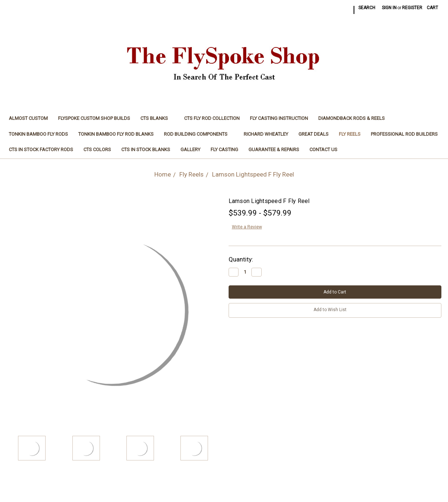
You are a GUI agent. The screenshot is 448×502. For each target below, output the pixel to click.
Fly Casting (224, 149)
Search (367, 8)
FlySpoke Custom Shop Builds (94, 118)
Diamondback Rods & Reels (352, 118)
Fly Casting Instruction (279, 118)
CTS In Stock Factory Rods (41, 149)
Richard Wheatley (266, 134)
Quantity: (241, 259)
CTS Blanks (157, 118)
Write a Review (247, 227)
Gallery (190, 149)
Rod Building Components (199, 134)
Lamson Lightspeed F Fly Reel (253, 174)
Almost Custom (28, 118)
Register (412, 8)
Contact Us (323, 149)
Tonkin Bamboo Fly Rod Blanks (116, 134)
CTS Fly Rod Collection (212, 118)
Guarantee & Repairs (274, 149)
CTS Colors (97, 149)
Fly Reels (350, 134)
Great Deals (313, 134)
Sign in (389, 8)
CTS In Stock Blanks (146, 149)
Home (163, 174)
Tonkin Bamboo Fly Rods (38, 134)
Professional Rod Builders (404, 134)
